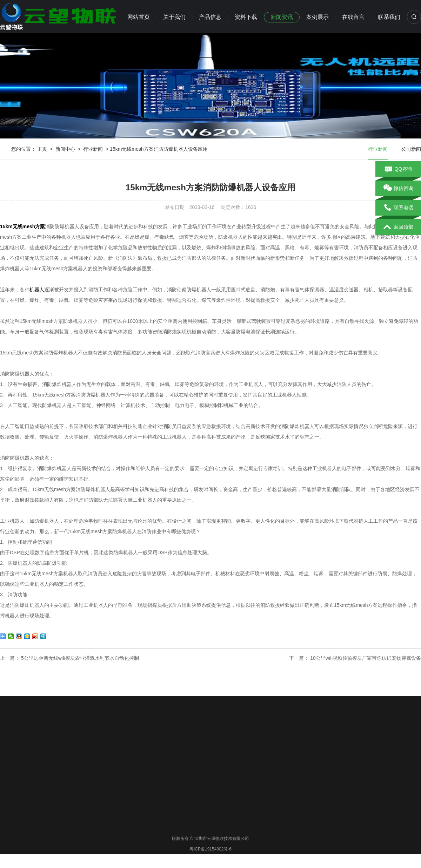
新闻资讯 (282, 17)
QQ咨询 (398, 169)
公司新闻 (411, 149)
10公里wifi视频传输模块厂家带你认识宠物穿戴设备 (366, 658)
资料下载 (246, 17)
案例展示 (318, 17)
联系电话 (398, 208)
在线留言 (353, 17)
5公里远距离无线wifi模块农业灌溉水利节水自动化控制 (80, 658)
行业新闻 (93, 149)
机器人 (37, 290)
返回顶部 (398, 227)
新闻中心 (65, 149)
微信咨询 (398, 189)
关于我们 (174, 17)
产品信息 (210, 17)
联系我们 (389, 17)
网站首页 (139, 17)
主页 (42, 149)
